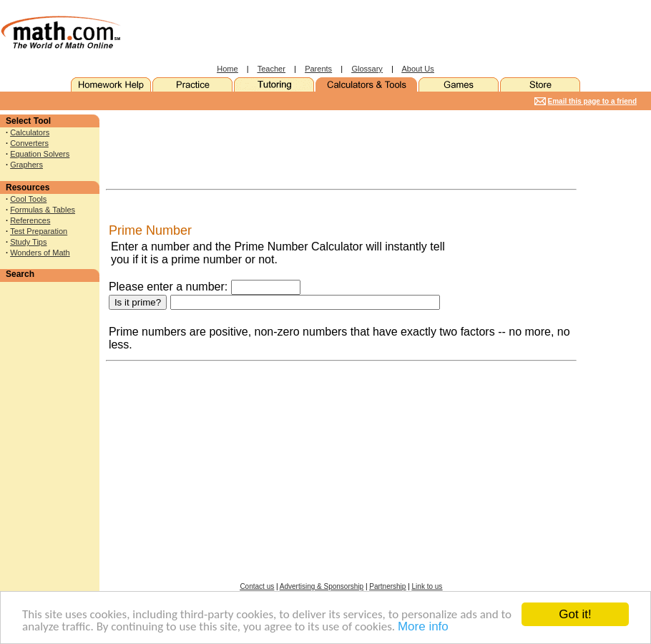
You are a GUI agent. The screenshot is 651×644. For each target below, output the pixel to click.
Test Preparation (39, 231)
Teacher (271, 69)
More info (423, 627)
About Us (418, 69)
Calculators (30, 132)
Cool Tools (28, 199)
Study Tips (28, 242)
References (30, 220)
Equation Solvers (40, 154)
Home (227, 69)
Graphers (26, 165)
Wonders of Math (40, 253)
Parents (318, 69)
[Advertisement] (383, 32)
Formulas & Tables (43, 210)
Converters (29, 143)
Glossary (367, 69)
